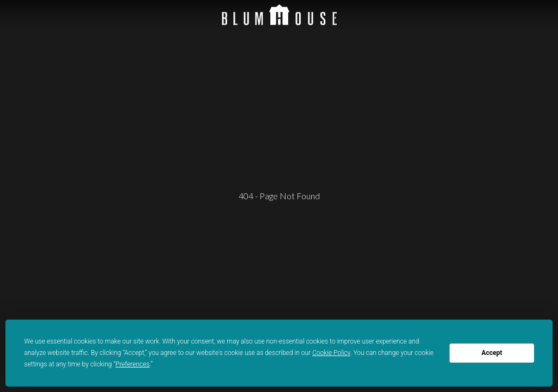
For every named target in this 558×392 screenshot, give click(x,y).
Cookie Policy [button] (331, 353)
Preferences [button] (133, 364)
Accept (492, 353)
